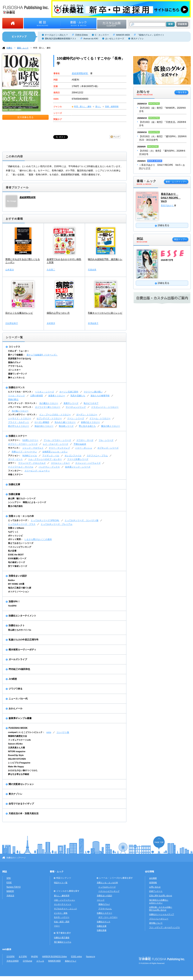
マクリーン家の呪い (93, 392)
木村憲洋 (51, 323)
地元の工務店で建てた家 (20, 588)
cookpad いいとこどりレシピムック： (26, 732)
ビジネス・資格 (61, 913)
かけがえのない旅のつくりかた (23, 770)
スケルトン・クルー (60, 463)
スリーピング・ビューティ (37, 471)
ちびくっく (13, 532)
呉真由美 (92, 270)
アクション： (14, 456)
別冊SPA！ (14, 602)
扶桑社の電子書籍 (62, 938)
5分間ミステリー (30, 440)
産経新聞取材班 (80, 73)
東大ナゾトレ (137, 39)
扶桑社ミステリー (18, 436)
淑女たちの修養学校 (100, 396)
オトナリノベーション (19, 592)
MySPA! (34, 957)
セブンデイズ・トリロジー (49, 418)
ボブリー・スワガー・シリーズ (23, 444)
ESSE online (76, 957)
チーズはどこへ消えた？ (56, 35)
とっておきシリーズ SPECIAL (45, 520)
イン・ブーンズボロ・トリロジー (55, 414)
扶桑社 (9, 48)
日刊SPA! (11, 957)
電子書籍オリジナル (63, 942)
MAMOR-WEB (123, 35)
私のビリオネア (91, 403)
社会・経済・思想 (62, 922)
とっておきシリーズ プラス (22, 524)
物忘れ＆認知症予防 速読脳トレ (105, 259)
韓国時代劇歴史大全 (18, 736)
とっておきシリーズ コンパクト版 (82, 520)
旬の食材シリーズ (16, 562)
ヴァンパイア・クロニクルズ (32, 463)
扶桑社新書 (14, 494)
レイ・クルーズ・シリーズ (56, 444)
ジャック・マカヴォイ (33, 448)
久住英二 (51, 270)
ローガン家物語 (42, 422)
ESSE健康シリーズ (17, 558)
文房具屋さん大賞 (16, 748)
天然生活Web (81, 35)
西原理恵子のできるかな (20, 359)
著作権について (156, 923)
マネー (57, 926)
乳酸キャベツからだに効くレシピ (105, 313)
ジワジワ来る (16, 689)
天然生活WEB (13, 961)
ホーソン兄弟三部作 (69, 392)
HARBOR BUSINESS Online (54, 957)
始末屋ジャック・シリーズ (78, 467)
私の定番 (12, 551)
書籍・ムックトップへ (176, 182)
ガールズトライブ (18, 659)
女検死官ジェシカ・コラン (55, 452)
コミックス (14, 347)
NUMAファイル (30, 456)
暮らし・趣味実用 (62, 896)
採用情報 (153, 883)
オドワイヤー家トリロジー (48, 407)
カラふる (40, 961)
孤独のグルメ (14, 362)
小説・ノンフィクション (65, 900)
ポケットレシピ (15, 536)
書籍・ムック (23, 48)
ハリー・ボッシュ (84, 448)
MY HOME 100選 (16, 584)
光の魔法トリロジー (49, 403)
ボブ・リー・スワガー (108, 917)
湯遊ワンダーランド (18, 374)
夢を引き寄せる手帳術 (19, 774)
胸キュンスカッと (16, 378)
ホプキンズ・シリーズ (108, 448)
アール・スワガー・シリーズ (57, 440)
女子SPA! (23, 957)
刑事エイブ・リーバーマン (24, 452)
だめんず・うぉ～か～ (19, 351)
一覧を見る (181, 92)
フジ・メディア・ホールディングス (164, 927)
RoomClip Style (16, 755)
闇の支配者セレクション (21, 784)
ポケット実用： (15, 539)
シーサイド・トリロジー (20, 418)
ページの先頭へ (159, 843)
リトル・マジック (16, 396)
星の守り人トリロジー (19, 426)
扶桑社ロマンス (17, 387)
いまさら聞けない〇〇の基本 (38, 539)
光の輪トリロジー (20, 411)
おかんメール (16, 708)
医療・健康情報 (112, 106)
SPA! (9, 878)
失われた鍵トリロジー (65, 422)
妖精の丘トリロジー (90, 422)
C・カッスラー (102, 35)
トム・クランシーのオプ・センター (45, 459)
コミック (101, 900)
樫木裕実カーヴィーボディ (22, 650)
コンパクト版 (63, 732)
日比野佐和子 (12, 323)
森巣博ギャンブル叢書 (20, 718)
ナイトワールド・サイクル (21, 467)
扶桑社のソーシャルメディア (162, 914)
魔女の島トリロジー (111, 426)
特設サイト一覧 (61, 883)
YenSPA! (12, 606)
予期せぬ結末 (80, 444)
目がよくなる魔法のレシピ (19, 313)
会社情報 (150, 872)
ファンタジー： (15, 471)
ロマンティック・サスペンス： (23, 403)
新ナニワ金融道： (16, 355)
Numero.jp (91, 957)
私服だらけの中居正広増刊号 (24, 640)
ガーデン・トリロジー (87, 414)
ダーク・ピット (15, 459)
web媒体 (7, 949)
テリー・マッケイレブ (59, 448)
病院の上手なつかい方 (58, 313)
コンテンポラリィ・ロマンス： (23, 414)
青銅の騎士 (13, 399)
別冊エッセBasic (16, 528)
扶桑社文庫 (14, 484)
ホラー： (12, 463)
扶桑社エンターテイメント (22, 616)
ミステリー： (14, 440)
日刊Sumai (27, 961)
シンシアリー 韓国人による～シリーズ (27, 502)
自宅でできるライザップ (21, 804)
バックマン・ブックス (49, 467)
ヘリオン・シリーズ (45, 392)
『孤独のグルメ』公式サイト (151, 35)
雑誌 (5, 872)
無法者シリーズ (66, 426)
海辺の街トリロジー (44, 426)
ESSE (9, 883)
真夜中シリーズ (71, 403)
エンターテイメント (63, 904)
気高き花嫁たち (78, 396)
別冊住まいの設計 (18, 576)
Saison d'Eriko (15, 744)
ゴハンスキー (14, 370)
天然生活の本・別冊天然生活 (24, 813)
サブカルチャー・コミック (65, 909)
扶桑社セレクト (17, 625)
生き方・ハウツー (62, 917)
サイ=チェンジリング (76, 407)
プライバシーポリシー (159, 919)
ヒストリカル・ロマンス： (21, 392)
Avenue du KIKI (91, 39)
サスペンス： (14, 448)
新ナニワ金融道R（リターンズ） (42, 355)
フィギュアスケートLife (19, 740)
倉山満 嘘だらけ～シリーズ (22, 498)
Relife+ (11, 580)
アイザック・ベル (51, 456)
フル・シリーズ (106, 440)
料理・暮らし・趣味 (42, 48)
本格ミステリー (15, 474)
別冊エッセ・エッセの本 (21, 516)
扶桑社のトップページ (16, 858)
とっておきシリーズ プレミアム (57, 524)
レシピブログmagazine (19, 763)
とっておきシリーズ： (19, 520)
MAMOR (10, 891)
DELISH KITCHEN (17, 759)
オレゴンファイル (73, 456)
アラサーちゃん (15, 366)
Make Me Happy (16, 767)
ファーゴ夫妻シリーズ (78, 459)
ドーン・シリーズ (76, 418)
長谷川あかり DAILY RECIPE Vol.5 (171, 198)
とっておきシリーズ (107, 887)
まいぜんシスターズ (115, 39)
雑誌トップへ (180, 239)
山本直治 (10, 270)
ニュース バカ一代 (18, 699)
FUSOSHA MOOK (18, 728)
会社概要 (153, 878)
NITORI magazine (17, 751)
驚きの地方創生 (15, 506)
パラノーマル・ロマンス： (21, 407)
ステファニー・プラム (97, 456)
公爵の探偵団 (37, 396)
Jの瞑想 (13, 679)
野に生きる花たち (87, 426)
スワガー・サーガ (85, 440)
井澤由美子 (93, 323)
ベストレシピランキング (20, 547)
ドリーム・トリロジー (100, 418)
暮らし (98, 106)
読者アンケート (156, 891)
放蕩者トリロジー (57, 396)
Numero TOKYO (14, 887)
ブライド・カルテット (19, 422)
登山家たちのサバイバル (20, 630)
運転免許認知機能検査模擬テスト (61, 39)
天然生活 (10, 896)
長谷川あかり (167, 205)
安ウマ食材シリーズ (18, 566)
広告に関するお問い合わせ (161, 896)
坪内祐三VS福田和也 (19, 669)
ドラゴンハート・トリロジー (105, 407)
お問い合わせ (155, 887)
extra (49, 732)
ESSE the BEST (16, 555)
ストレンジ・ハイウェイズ (88, 463)
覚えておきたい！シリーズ (21, 543)
